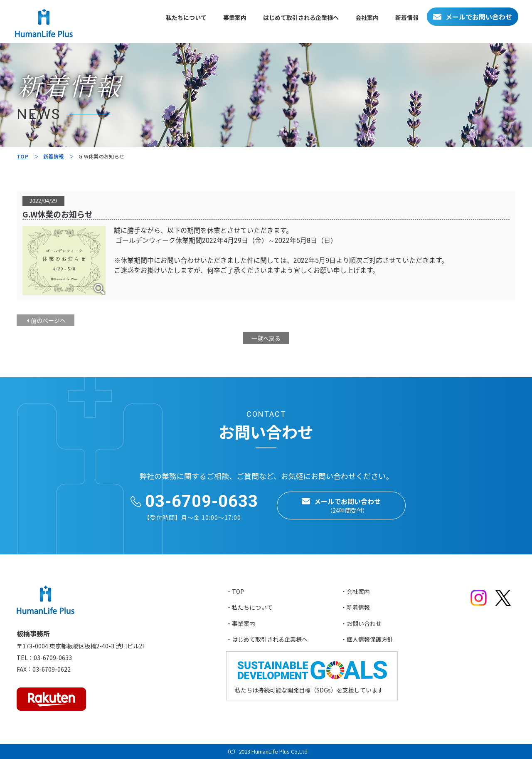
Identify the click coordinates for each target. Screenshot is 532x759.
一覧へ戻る (266, 338)
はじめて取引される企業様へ (301, 17)
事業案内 (235, 17)
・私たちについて (249, 607)
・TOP (235, 591)
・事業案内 (241, 623)
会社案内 (367, 17)
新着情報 (407, 17)
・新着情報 (355, 607)
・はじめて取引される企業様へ (267, 639)
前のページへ (48, 320)
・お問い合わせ (361, 623)
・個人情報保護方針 (367, 639)
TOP (22, 156)
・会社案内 (355, 591)
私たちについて (186, 17)
